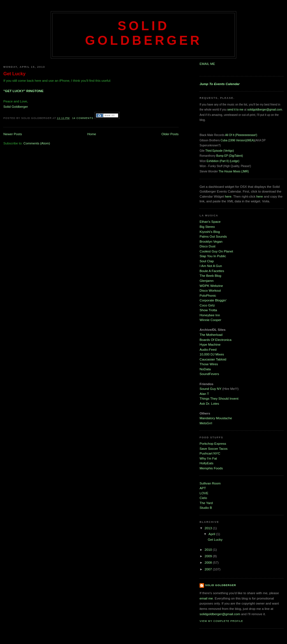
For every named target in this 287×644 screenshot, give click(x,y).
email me (206, 598)
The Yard (206, 503)
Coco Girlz (207, 305)
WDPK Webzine (211, 286)
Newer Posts (13, 134)
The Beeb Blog (210, 276)
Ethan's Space (210, 222)
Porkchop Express (213, 443)
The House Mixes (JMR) (234, 171)
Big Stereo (207, 227)
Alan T (204, 394)
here (228, 196)
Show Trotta (208, 310)
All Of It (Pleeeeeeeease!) (241, 135)
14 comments (83, 118)
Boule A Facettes (212, 271)
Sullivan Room (210, 483)
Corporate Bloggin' (213, 300)
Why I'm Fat (208, 458)
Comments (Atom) (37, 143)
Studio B (206, 508)
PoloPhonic (208, 295)
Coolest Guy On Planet (216, 251)
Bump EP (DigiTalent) (229, 156)
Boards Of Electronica (216, 340)
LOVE (204, 493)
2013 (209, 528)
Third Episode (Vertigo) (219, 151)
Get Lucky (14, 74)
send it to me (235, 110)
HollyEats (206, 463)
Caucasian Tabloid (213, 359)
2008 (209, 562)
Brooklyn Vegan (211, 241)
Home (92, 134)
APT (203, 488)
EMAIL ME (207, 64)
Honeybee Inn (210, 315)
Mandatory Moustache (216, 418)
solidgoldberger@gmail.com (265, 110)
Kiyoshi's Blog (210, 232)
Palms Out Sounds (213, 236)
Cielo (203, 498)
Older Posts (170, 134)
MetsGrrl (206, 423)
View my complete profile (221, 621)
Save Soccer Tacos (214, 449)
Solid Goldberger (143, 33)
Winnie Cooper (210, 320)
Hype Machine (210, 344)
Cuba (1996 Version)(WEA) (238, 140)
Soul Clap (207, 261)
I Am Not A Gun (211, 266)
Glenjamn (207, 281)
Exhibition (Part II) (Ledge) (223, 161)
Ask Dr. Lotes (209, 403)
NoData (205, 369)
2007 (209, 569)
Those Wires (209, 364)
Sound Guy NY (211, 389)
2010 (209, 550)
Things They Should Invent (219, 398)
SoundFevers (209, 374)
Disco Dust (208, 246)
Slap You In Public (213, 256)
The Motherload (211, 335)
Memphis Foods (211, 468)
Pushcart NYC (210, 453)
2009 (209, 556)
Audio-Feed (208, 349)
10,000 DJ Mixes (212, 354)
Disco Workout (210, 290)
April (212, 534)
